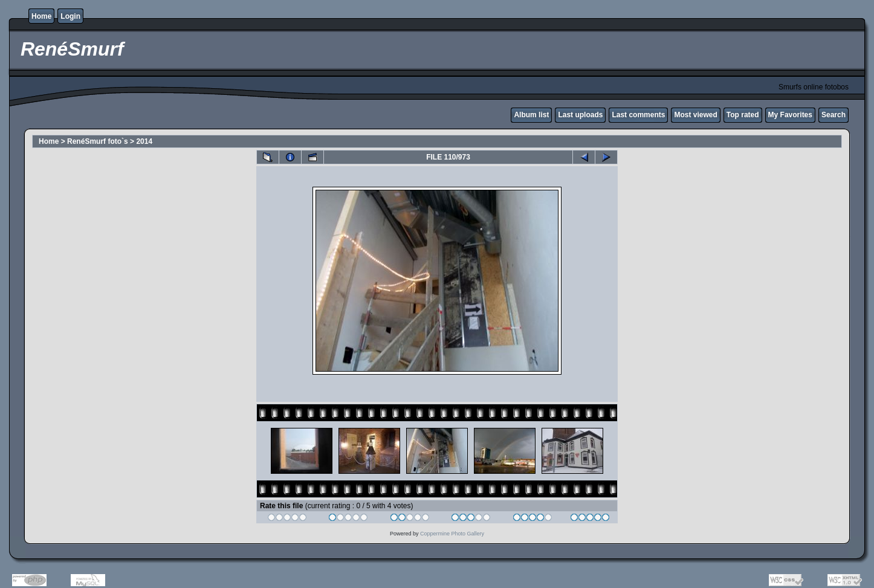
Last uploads (580, 115)
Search (834, 115)
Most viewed (695, 115)
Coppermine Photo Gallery (452, 534)
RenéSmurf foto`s (98, 141)
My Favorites (790, 115)
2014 (144, 141)
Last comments (638, 115)
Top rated (743, 115)
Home (41, 16)
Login (70, 16)
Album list (531, 115)
